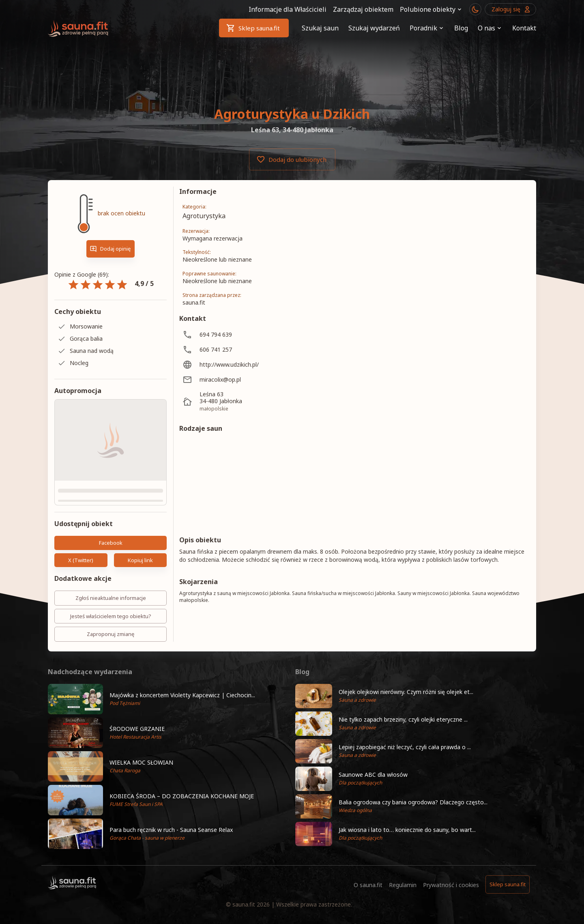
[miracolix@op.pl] (251, 379)
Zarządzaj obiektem (363, 9)
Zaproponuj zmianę (111, 675)
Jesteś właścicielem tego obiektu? (111, 657)
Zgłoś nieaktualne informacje (111, 639)
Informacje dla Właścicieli (288, 9)
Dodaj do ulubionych (292, 159)
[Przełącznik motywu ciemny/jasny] (475, 9)
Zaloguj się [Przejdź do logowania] (510, 9)
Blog (461, 28)
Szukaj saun (320, 28)
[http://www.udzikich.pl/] (251, 364)
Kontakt (524, 28)
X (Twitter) (81, 601)
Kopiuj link (141, 601)
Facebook (111, 583)
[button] (168, 740)
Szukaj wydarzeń (374, 28)
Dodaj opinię (111, 249)
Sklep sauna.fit (254, 28)
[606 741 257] (251, 349)
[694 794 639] (251, 334)
